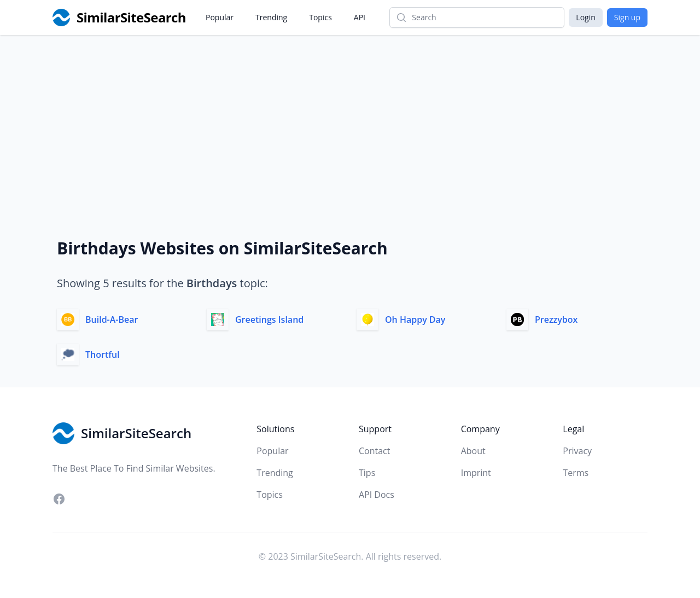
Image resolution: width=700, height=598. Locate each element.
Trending (271, 17)
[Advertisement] (350, 117)
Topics (320, 17)
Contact (374, 451)
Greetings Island (269, 320)
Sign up (627, 17)
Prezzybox (556, 320)
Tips (367, 473)
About (473, 451)
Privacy (577, 451)
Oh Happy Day (415, 320)
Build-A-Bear (112, 320)
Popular (220, 17)
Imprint (476, 473)
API (360, 17)
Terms (576, 473)
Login (585, 17)
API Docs (377, 495)
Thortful (103, 355)
